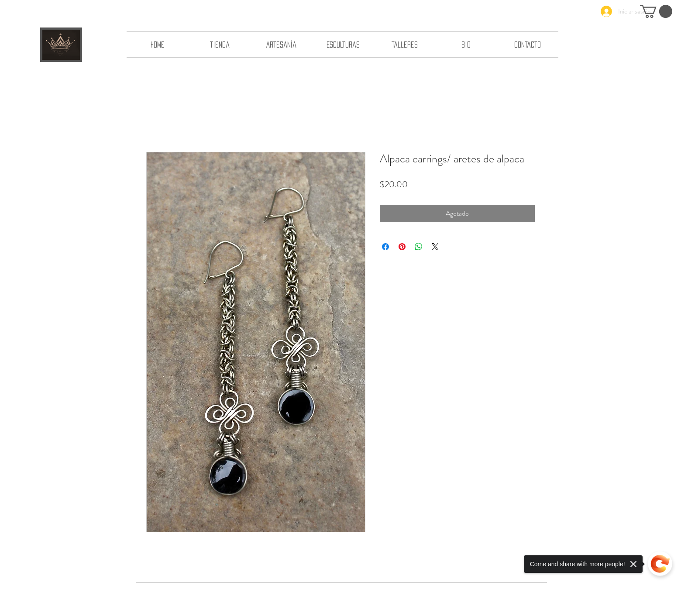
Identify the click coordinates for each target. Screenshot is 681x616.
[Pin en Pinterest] (402, 247)
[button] (656, 11)
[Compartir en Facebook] (385, 247)
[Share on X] (435, 247)
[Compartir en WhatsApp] (419, 247)
